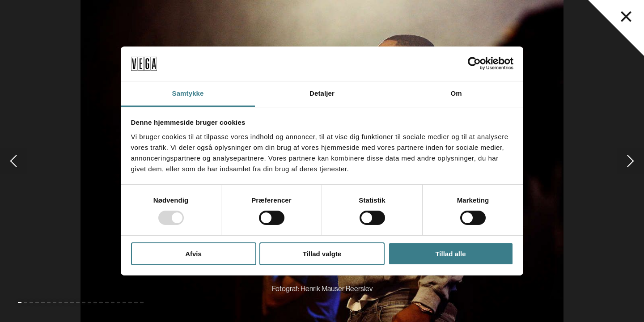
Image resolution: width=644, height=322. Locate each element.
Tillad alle (450, 254)
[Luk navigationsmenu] (626, 17)
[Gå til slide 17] (113, 303)
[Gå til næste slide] (631, 161)
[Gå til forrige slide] (13, 161)
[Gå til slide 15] (101, 303)
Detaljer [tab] (322, 93)
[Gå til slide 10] (72, 303)
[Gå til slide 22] (142, 303)
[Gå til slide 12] (84, 303)
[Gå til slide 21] (136, 303)
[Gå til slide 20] (130, 303)
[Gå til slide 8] (60, 303)
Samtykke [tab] (188, 93)
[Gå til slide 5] (43, 303)
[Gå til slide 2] (25, 303)
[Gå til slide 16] (107, 303)
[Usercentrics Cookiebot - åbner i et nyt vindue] (474, 64)
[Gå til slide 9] (66, 303)
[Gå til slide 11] (78, 303)
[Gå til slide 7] (55, 303)
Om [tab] (456, 93)
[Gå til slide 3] (31, 303)
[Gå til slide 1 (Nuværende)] (20, 303)
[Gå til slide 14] (95, 303)
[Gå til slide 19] (124, 303)
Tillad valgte (322, 254)
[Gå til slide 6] (49, 303)
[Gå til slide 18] (119, 303)
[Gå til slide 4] (37, 303)
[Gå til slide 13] (89, 303)
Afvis (193, 254)
